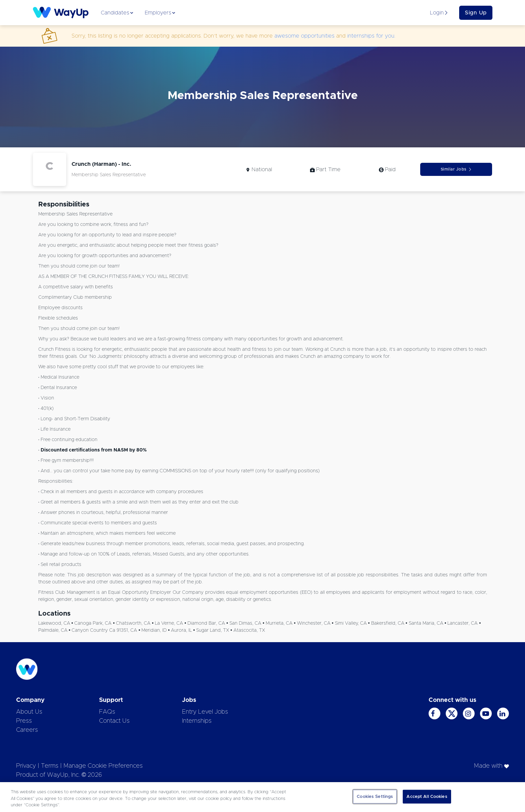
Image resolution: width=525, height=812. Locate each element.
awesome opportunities (304, 36)
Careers (27, 730)
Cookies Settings (375, 796)
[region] (262, 797)
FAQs (107, 712)
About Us (29, 712)
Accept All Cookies (427, 796)
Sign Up (476, 13)
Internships (197, 721)
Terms (50, 766)
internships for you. (371, 36)
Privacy (26, 766)
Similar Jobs (456, 169)
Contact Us (114, 721)
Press (24, 721)
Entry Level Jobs (205, 712)
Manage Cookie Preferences (103, 766)
